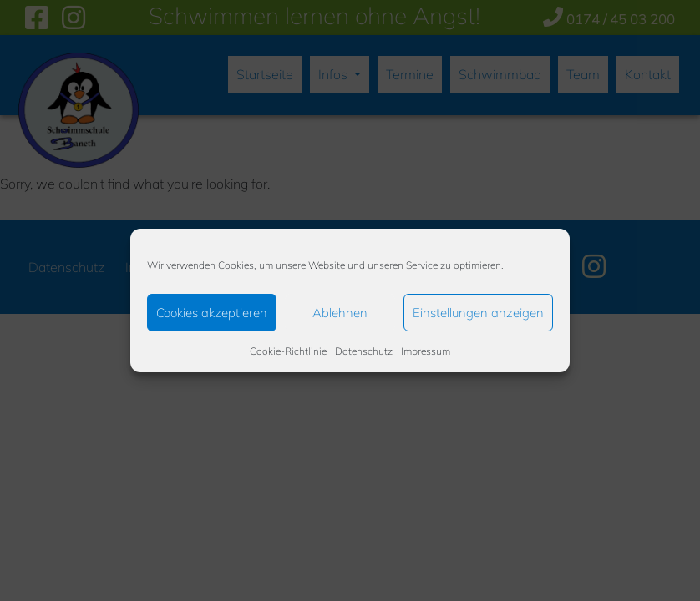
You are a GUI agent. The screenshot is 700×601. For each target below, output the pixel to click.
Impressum (426, 351)
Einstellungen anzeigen (478, 313)
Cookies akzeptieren (212, 313)
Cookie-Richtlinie (288, 351)
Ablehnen (340, 313)
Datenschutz (364, 351)
